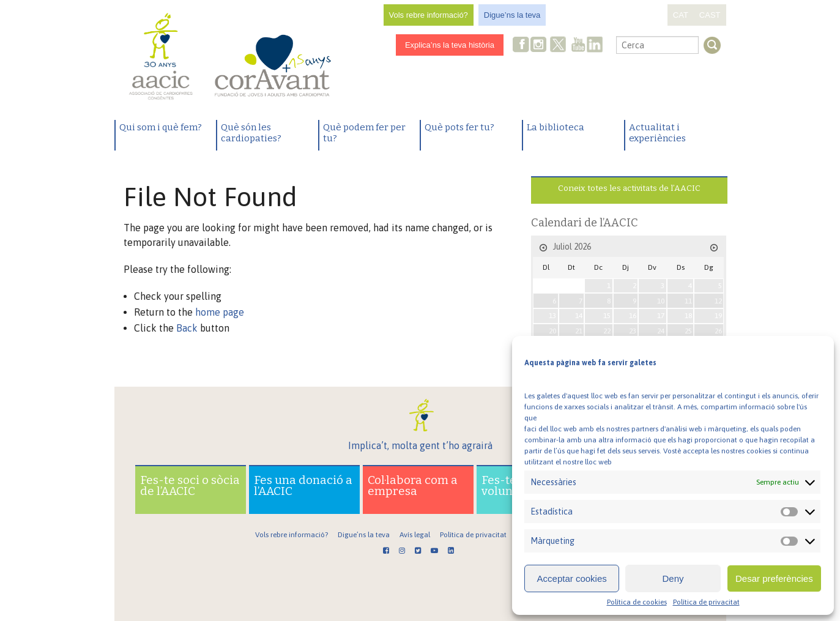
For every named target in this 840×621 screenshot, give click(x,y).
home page (220, 312)
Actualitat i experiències (657, 133)
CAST (710, 15)
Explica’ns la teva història (450, 45)
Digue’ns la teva (512, 15)
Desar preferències (774, 578)
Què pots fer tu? (459, 127)
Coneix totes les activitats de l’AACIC (629, 188)
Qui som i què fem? (161, 127)
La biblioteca (556, 127)
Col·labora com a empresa (413, 485)
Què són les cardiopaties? (251, 133)
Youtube (578, 46)
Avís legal (415, 535)
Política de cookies (637, 602)
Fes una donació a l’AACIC (303, 485)
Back (187, 328)
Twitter (558, 46)
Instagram (540, 46)
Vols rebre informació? (429, 15)
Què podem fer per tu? (364, 133)
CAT (681, 15)
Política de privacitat (706, 602)
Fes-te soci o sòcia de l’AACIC (190, 485)
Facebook (521, 46)
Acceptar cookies (572, 578)
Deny (673, 578)
